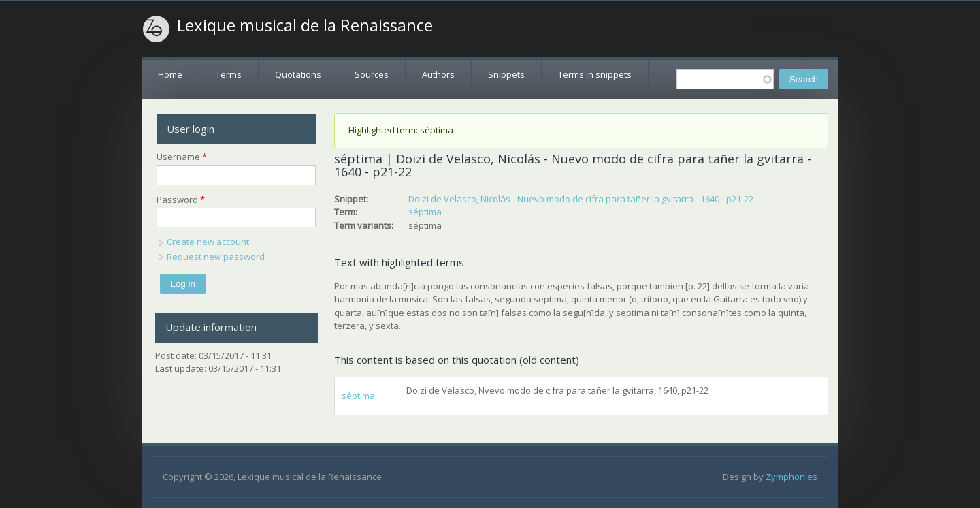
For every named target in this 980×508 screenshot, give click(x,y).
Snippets (506, 74)
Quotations (298, 74)
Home (170, 74)
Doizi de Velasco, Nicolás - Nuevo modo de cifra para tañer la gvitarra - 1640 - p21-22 (581, 199)
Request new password (216, 257)
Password (181, 200)
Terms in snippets (595, 74)
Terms (229, 74)
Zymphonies (791, 477)
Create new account (208, 242)
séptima (425, 212)
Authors (438, 74)
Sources (372, 74)
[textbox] (725, 79)
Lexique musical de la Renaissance (305, 25)
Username (182, 157)
